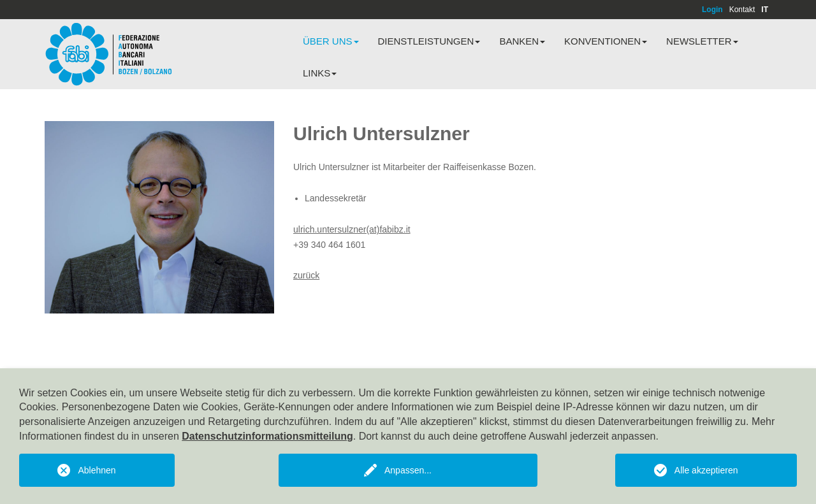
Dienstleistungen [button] (429, 41)
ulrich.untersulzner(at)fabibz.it (352, 229)
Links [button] (320, 73)
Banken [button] (522, 41)
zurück (306, 275)
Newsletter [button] (702, 41)
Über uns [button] (331, 41)
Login (712, 10)
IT (765, 10)
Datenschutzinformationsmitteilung (267, 436)
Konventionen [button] (606, 41)
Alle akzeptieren (706, 470)
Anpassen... (408, 470)
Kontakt (742, 10)
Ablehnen (97, 470)
